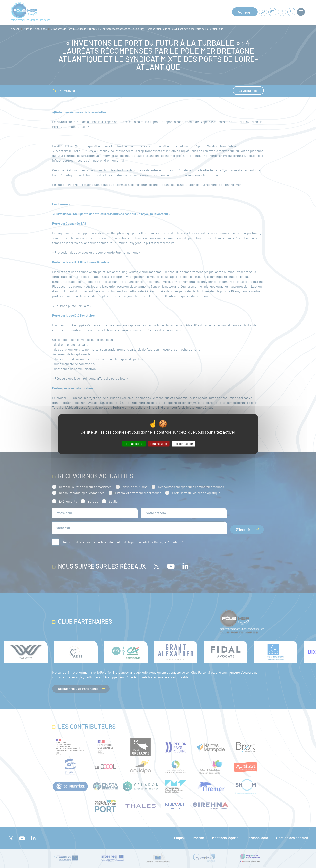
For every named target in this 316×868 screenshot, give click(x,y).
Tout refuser (159, 443)
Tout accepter (134, 443)
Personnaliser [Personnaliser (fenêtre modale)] (183, 443)
